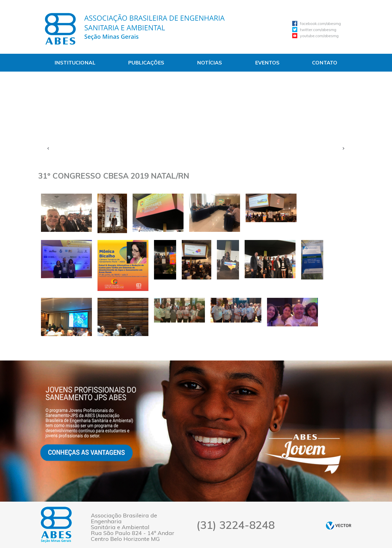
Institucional (75, 63)
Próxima (344, 148)
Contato (325, 63)
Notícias (209, 63)
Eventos (267, 63)
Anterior (48, 148)
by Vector (339, 525)
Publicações (146, 63)
